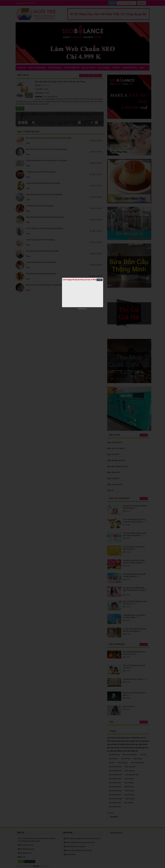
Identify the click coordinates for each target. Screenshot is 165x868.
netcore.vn (85, 309)
